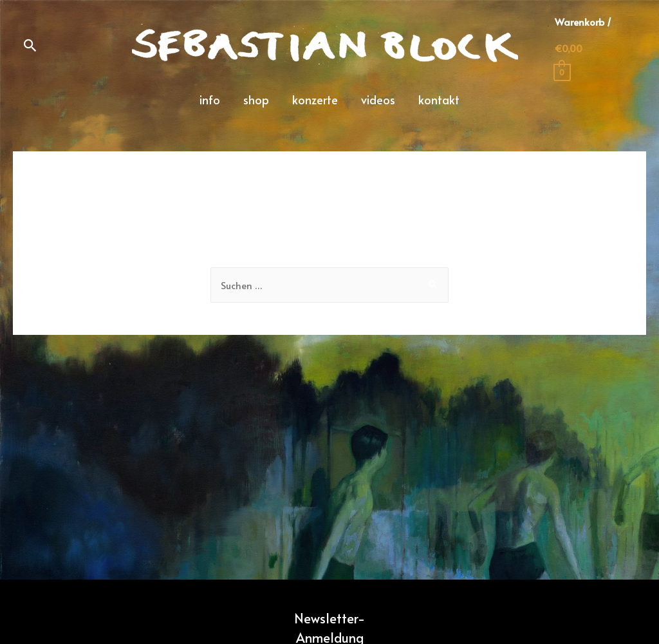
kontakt (439, 99)
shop (256, 99)
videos (378, 99)
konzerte (315, 99)
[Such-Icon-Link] (31, 45)
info (210, 99)
